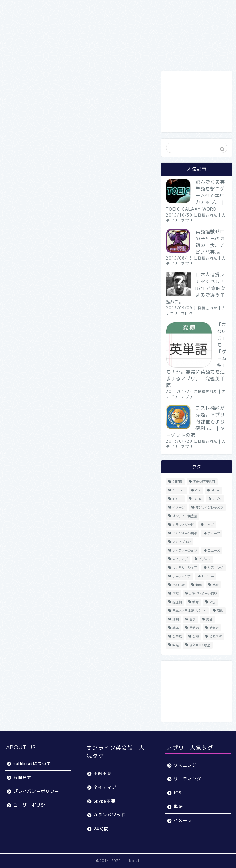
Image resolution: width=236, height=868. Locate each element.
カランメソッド (110, 815)
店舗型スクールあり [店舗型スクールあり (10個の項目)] (203, 593)
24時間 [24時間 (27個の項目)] (177, 482)
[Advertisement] (197, 102)
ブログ (187, 313)
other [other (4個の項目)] (215, 490)
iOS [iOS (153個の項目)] (198, 490)
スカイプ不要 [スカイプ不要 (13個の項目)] (182, 542)
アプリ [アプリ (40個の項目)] (217, 499)
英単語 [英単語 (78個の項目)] (177, 636)
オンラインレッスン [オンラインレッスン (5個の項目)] (209, 507)
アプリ (187, 221)
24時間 (101, 829)
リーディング (187, 779)
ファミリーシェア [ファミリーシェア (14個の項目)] (185, 568)
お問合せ (22, 777)
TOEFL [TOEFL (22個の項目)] (177, 499)
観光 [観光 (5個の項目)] (175, 645)
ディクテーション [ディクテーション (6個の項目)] (185, 550)
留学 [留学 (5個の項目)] (192, 619)
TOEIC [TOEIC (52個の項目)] (197, 499)
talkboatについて (32, 763)
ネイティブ (105, 787)
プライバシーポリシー (36, 791)
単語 (178, 806)
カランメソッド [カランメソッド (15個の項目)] (183, 525)
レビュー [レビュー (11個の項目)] (208, 576)
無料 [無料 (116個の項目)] (175, 619)
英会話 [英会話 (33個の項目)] (194, 628)
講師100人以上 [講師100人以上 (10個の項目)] (200, 645)
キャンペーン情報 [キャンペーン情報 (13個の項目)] (185, 533)
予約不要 (103, 773)
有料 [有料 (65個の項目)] (220, 611)
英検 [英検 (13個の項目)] (195, 636)
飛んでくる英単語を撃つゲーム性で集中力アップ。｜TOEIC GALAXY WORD (195, 195)
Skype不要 (104, 801)
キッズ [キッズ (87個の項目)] (209, 525)
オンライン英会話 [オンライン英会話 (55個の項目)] (185, 516)
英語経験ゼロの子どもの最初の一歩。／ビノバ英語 (210, 242)
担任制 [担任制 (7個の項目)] (177, 602)
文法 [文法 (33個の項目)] (212, 602)
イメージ (183, 820)
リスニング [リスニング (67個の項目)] (215, 568)
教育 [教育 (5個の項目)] (195, 602)
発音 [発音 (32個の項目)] (209, 619)
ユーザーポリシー (32, 805)
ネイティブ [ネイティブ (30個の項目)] (180, 559)
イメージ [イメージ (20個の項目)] (179, 507)
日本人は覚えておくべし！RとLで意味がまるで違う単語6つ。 (196, 288)
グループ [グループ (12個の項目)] (214, 533)
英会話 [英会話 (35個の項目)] (214, 628)
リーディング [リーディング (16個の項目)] (182, 576)
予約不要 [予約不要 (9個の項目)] (179, 585)
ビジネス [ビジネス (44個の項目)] (205, 559)
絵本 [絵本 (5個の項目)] (175, 628)
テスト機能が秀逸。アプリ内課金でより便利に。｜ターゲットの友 (195, 422)
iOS (178, 793)
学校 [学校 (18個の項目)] (175, 593)
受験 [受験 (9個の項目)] (215, 585)
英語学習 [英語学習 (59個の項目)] (215, 636)
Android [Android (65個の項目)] (178, 490)
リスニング (185, 765)
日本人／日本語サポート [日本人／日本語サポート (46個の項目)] (189, 611)
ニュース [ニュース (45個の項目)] (214, 550)
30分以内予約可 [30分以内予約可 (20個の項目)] (204, 482)
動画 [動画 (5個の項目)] (199, 585)
